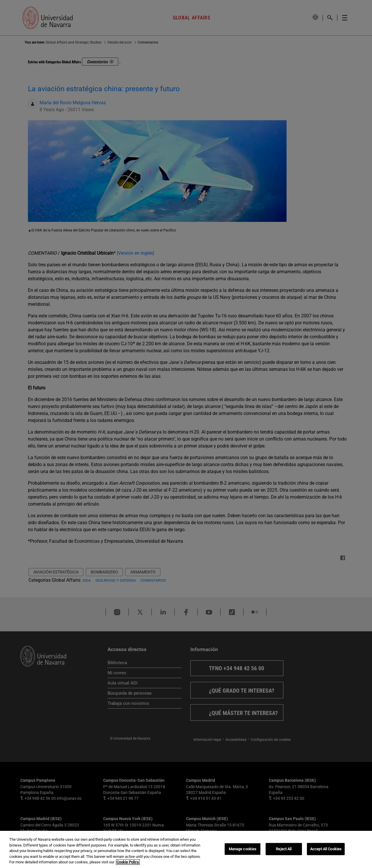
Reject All (284, 849)
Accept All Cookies (326, 849)
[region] (186, 849)
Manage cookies (243, 849)
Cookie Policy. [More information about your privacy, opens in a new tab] (128, 862)
